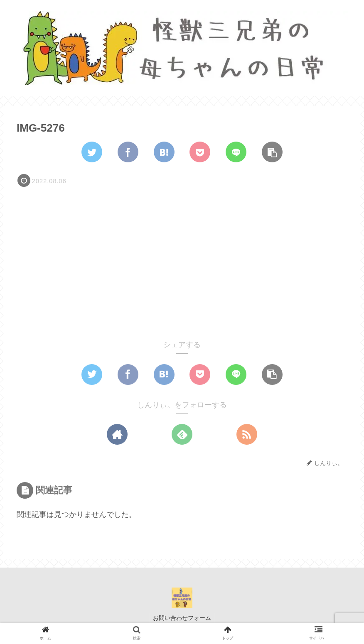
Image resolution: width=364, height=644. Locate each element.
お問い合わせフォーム (182, 618)
